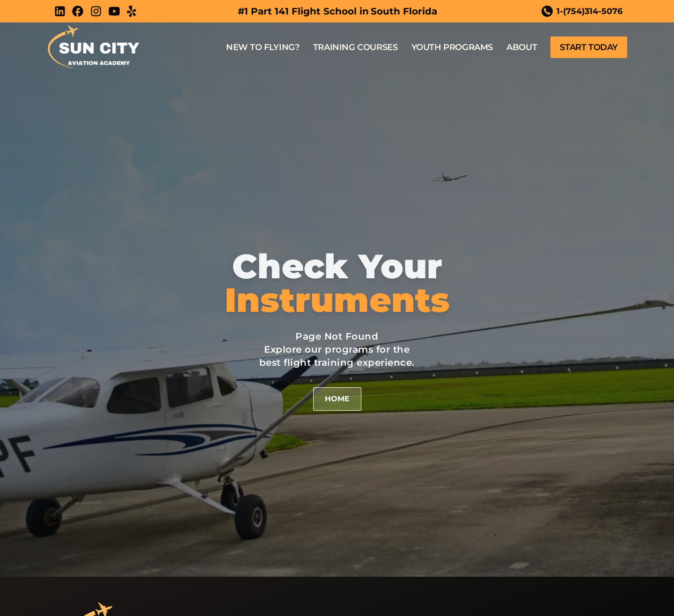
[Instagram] (96, 11)
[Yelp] (132, 11)
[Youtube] (114, 11)
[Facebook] (78, 11)
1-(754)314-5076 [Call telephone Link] (579, 11)
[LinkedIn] (60, 11)
